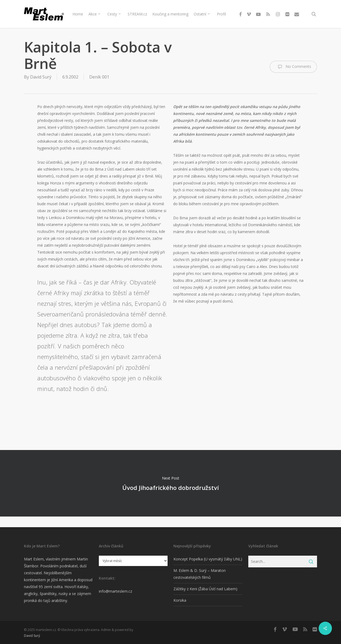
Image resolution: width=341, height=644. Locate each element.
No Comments (293, 67)
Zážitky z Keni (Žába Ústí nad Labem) (205, 589)
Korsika (180, 600)
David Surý (41, 77)
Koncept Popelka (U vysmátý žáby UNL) (208, 559)
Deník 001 (99, 77)
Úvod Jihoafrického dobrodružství (170, 483)
